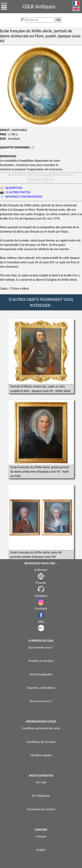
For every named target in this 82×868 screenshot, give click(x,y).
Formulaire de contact (41, 809)
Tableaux (48, 180)
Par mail (41, 782)
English (41, 850)
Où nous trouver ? (41, 701)
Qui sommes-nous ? (41, 647)
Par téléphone (41, 796)
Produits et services (41, 661)
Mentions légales (41, 755)
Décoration (34, 180)
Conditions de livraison (41, 742)
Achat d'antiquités (41, 674)
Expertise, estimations (41, 688)
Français (41, 836)
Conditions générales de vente (41, 728)
